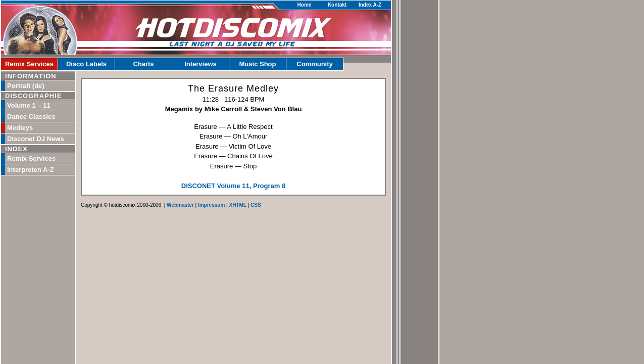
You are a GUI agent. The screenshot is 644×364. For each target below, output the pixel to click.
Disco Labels (86, 64)
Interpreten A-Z (31, 170)
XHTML (237, 205)
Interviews (201, 64)
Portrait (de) (26, 86)
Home (305, 5)
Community (315, 64)
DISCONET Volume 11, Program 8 (233, 186)
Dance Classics (31, 117)
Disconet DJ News (36, 139)
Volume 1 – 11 (29, 105)
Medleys (20, 128)
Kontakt (337, 5)
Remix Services (29, 64)
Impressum (211, 205)
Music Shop (258, 64)
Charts (143, 64)
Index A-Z (370, 5)
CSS (256, 205)
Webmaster (180, 205)
